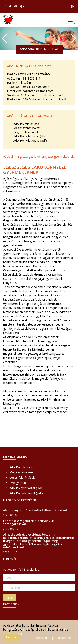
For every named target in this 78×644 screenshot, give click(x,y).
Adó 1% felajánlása (26, 124)
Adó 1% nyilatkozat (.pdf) (30, 140)
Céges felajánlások (26, 132)
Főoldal (8, 157)
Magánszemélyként (26, 128)
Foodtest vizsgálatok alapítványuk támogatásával (28, 522)
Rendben (12, 637)
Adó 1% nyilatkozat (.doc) (30, 136)
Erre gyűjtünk (18, 483)
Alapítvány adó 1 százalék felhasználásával (35, 510)
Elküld (10, 598)
